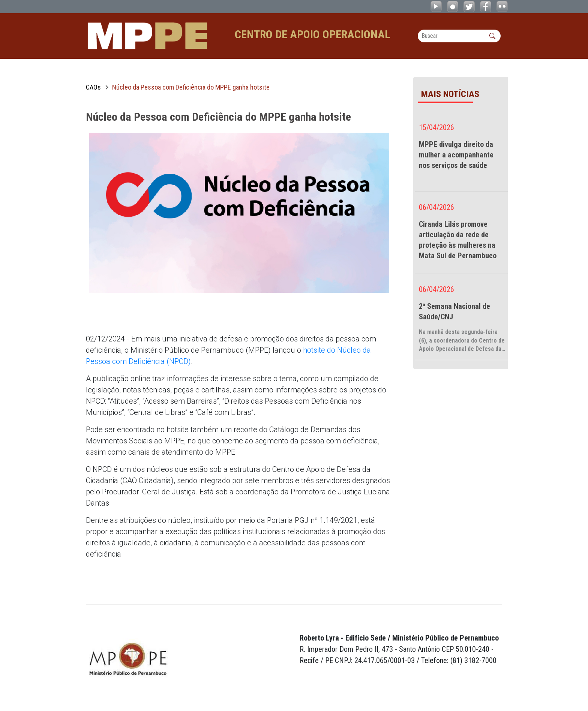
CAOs (93, 87)
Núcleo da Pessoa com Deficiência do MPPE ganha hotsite (191, 87)
